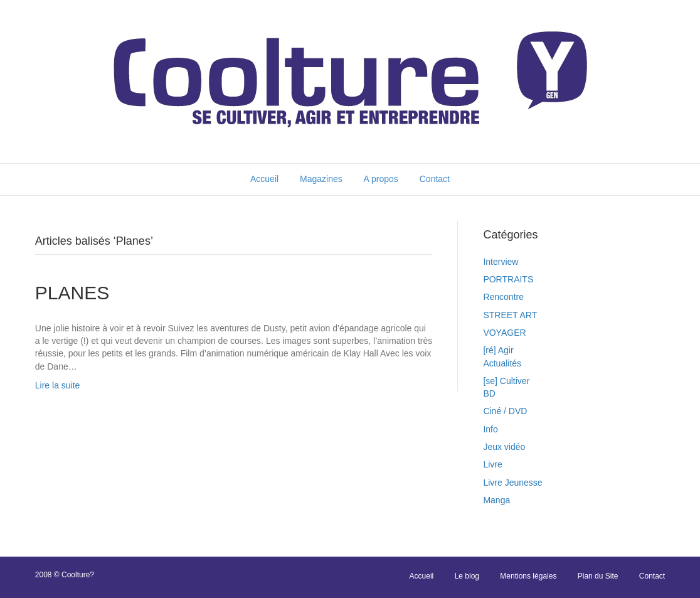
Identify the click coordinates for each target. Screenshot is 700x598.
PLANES (72, 293)
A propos (381, 179)
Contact (435, 179)
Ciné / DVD (505, 411)
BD (489, 393)
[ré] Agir (498, 350)
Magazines (321, 179)
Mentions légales (528, 576)
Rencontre (503, 297)
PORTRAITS (508, 279)
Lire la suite (58, 385)
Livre (492, 464)
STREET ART (510, 315)
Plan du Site (598, 576)
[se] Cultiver (506, 381)
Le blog (467, 576)
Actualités (502, 363)
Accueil (264, 179)
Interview (501, 262)
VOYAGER (504, 333)
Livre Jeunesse (512, 483)
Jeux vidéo (504, 447)
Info (490, 429)
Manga (496, 500)
